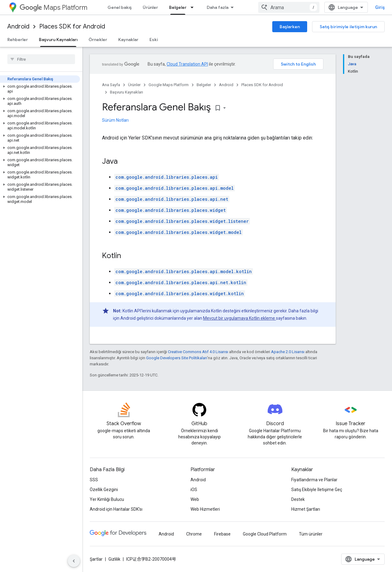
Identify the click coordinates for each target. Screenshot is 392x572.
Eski (154, 40)
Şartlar (96, 559)
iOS (194, 490)
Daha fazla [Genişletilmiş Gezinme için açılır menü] (218, 7)
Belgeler (204, 85)
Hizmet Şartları (306, 509)
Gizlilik (114, 559)
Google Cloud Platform (265, 534)
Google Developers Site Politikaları (177, 358)
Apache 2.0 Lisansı (288, 352)
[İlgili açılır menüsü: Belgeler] (194, 7)
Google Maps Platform (169, 85)
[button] (40, 89)
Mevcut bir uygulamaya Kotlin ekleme (239, 318)
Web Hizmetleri (205, 509)
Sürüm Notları (115, 120)
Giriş (380, 7)
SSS (94, 480)
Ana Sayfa (111, 85)
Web (195, 499)
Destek (298, 499)
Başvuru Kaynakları (126, 92)
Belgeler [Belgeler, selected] (178, 7)
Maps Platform (53, 8)
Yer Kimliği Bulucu (107, 499)
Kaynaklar (128, 40)
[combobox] (289, 7)
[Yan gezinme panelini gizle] (74, 561)
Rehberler (18, 40)
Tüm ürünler (311, 534)
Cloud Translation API (187, 64)
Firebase (222, 534)
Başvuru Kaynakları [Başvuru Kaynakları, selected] (58, 40)
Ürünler (150, 7)
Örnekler (98, 40)
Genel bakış (120, 7)
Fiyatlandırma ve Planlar (314, 480)
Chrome (194, 534)
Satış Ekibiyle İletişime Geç (317, 490)
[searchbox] (41, 59)
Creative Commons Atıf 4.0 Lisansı (198, 352)
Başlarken (290, 27)
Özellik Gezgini (104, 490)
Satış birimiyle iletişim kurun (348, 27)
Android (18, 27)
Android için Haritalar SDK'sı (116, 509)
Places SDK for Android (72, 27)
